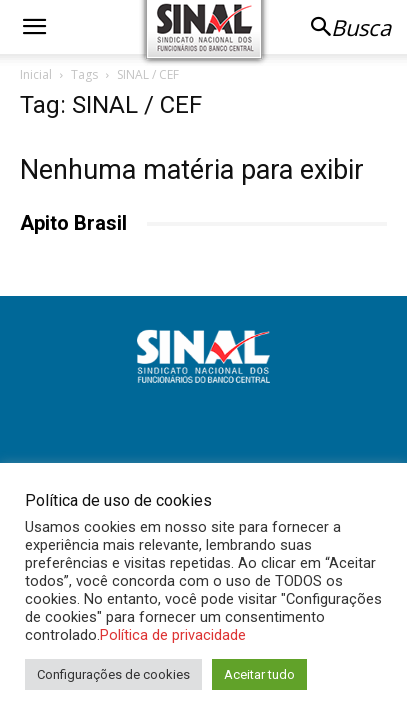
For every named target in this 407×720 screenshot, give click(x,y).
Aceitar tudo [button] (259, 674)
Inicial (36, 74)
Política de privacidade (173, 635)
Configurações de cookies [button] (113, 674)
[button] (34, 27)
